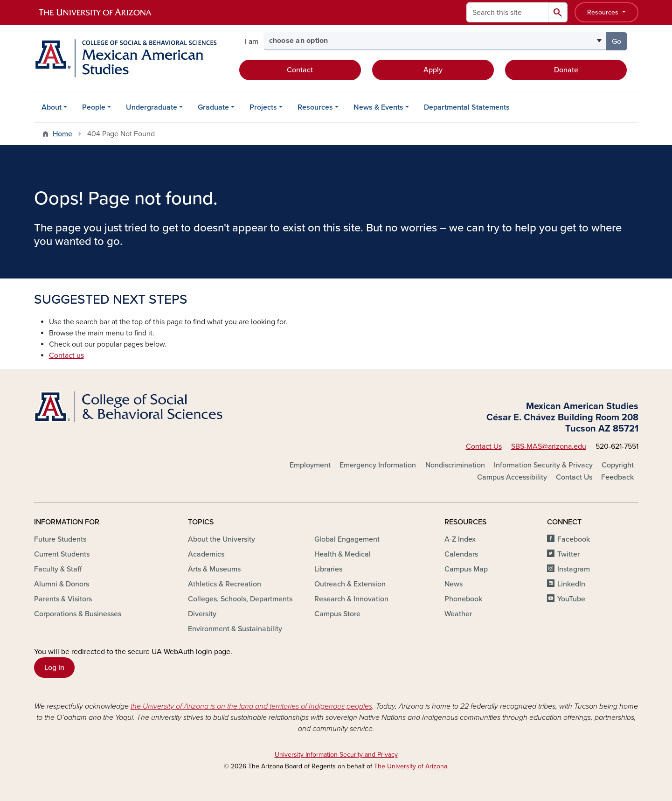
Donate (566, 70)
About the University (222, 539)
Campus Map (466, 569)
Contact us (66, 355)
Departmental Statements (467, 107)
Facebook (574, 539)
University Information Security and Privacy (336, 755)
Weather (458, 614)
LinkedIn (571, 584)
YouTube (571, 599)
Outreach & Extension (350, 584)
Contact (300, 70)
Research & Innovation (351, 599)
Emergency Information (378, 465)
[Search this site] (507, 12)
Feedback (617, 477)
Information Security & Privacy (543, 465)
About (52, 107)
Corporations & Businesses (78, 614)
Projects (263, 107)
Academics (206, 554)
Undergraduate (152, 107)
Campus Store (337, 614)
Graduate (213, 107)
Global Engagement (347, 539)
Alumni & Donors (62, 584)
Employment (310, 465)
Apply (433, 70)
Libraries (328, 569)
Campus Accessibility (512, 477)
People (94, 107)
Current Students (62, 554)
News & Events (378, 107)
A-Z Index (460, 539)
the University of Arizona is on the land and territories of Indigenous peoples (251, 706)
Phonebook (463, 599)
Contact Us (484, 446)
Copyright (618, 465)
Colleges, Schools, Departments (240, 599)
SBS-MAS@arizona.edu (549, 446)
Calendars (461, 554)
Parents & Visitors (63, 599)
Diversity (202, 614)
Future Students (60, 539)
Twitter (568, 554)
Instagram (574, 569)
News (454, 584)
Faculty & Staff (58, 569)
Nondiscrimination (455, 465)
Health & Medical (343, 554)
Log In (54, 668)
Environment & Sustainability (235, 629)
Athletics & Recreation (225, 584)
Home (62, 134)
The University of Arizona (411, 766)
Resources (604, 12)
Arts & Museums (214, 569)
